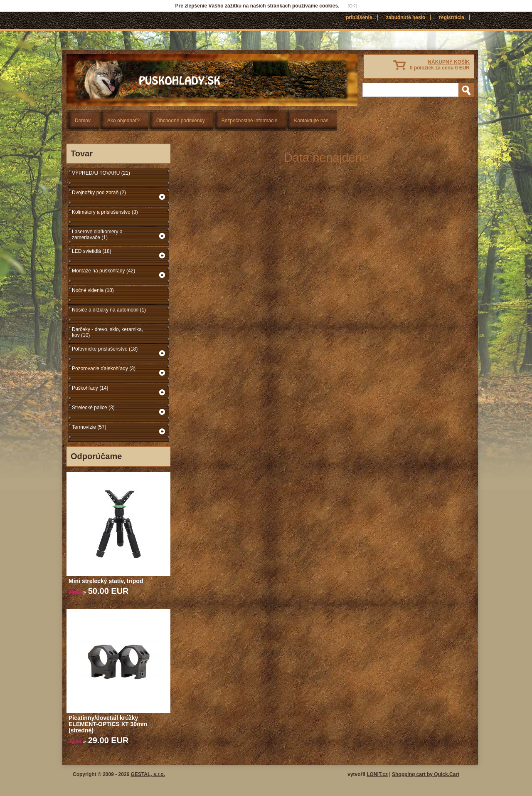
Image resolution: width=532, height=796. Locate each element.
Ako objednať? (123, 121)
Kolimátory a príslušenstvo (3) (105, 212)
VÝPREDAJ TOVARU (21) (101, 173)
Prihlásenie (359, 17)
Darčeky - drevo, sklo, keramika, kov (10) (107, 332)
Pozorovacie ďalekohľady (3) (104, 368)
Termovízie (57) (89, 427)
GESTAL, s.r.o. (148, 774)
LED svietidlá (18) (92, 251)
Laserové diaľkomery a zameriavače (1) (97, 235)
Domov (83, 121)
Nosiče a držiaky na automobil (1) (109, 310)
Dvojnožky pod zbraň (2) (99, 193)
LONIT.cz (377, 774)
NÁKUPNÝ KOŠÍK (440, 65)
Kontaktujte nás (311, 121)
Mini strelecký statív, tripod (106, 581)
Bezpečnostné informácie (250, 121)
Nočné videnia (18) (93, 290)
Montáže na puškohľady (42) (103, 271)
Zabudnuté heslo (406, 17)
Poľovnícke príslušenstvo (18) (105, 349)
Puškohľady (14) (90, 388)
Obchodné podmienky (181, 121)
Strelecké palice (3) (93, 408)
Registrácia (452, 17)
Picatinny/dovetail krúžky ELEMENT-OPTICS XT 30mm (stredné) (108, 724)
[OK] (352, 6)
